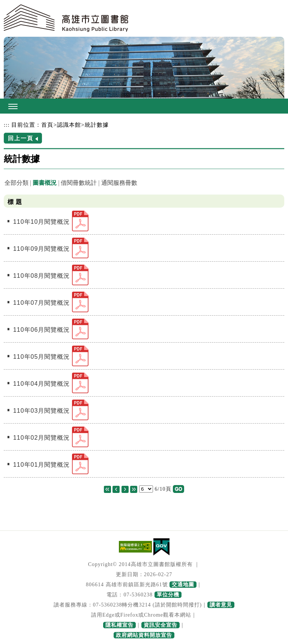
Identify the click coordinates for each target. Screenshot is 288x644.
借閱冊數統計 (79, 183)
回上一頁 (21, 138)
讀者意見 (221, 605)
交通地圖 (183, 585)
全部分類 (16, 183)
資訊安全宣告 (160, 625)
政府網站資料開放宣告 (144, 635)
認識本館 (69, 125)
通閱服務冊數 (119, 183)
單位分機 (168, 595)
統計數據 (97, 125)
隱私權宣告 (119, 625)
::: (7, 125)
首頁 (47, 125)
